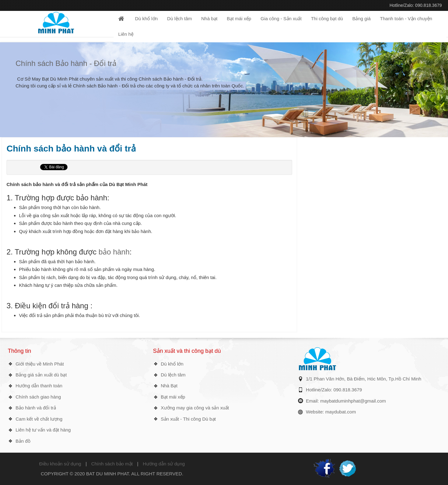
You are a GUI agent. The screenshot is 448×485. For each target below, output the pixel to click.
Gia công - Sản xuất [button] (281, 19)
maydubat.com (341, 412)
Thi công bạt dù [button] (327, 19)
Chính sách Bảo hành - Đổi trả (66, 63)
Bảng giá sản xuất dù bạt (41, 375)
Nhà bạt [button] (209, 19)
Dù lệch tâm (173, 375)
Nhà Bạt (169, 386)
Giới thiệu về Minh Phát (40, 364)
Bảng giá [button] (361, 19)
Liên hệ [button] (126, 34)
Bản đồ (23, 441)
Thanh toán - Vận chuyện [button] (406, 19)
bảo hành (114, 252)
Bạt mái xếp (173, 397)
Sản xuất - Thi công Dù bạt (188, 419)
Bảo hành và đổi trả (36, 408)
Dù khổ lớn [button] (146, 19)
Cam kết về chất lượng (39, 419)
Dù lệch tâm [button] (180, 19)
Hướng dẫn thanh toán (39, 386)
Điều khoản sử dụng (60, 464)
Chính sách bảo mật (112, 464)
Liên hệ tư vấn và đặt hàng (43, 430)
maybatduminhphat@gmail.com (353, 401)
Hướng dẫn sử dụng (164, 464)
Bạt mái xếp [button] (239, 19)
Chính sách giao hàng (38, 397)
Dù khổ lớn (172, 364)
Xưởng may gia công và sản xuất (195, 408)
